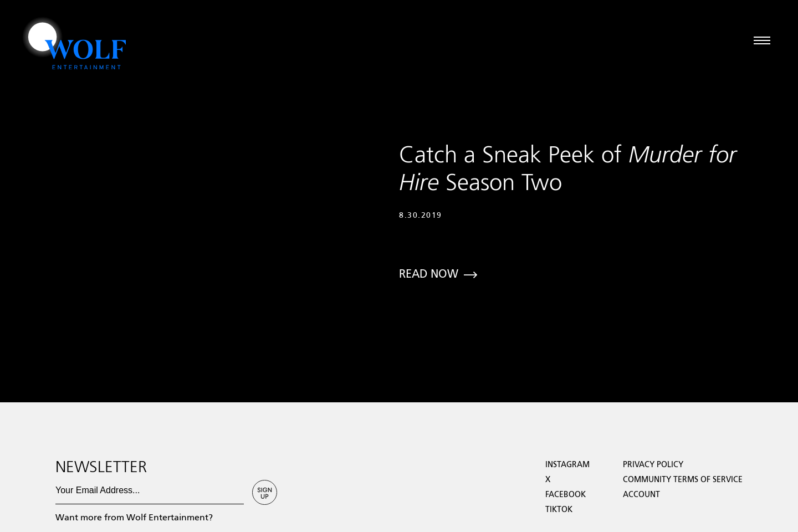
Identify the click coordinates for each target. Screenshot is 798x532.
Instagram (567, 465)
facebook (566, 495)
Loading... (19, 341)
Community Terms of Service (683, 480)
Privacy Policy (653, 465)
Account (641, 495)
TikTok (559, 510)
